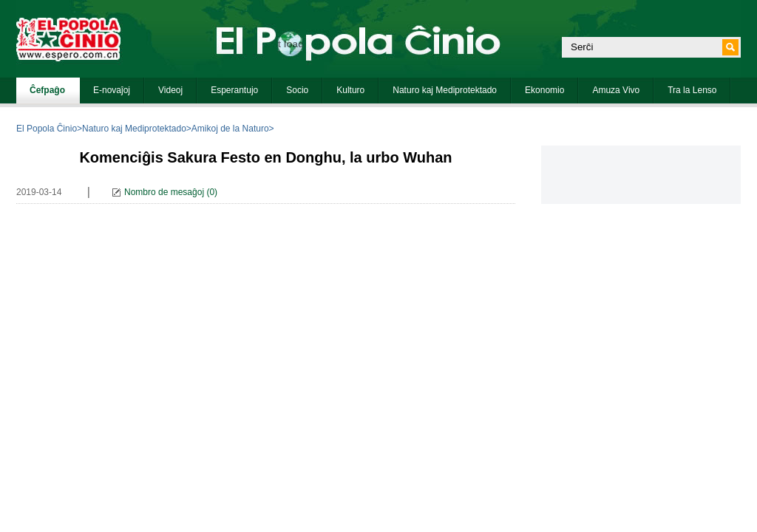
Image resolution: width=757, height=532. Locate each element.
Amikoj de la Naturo (230, 129)
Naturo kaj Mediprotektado (134, 129)
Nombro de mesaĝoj (164, 192)
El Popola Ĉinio (47, 129)
